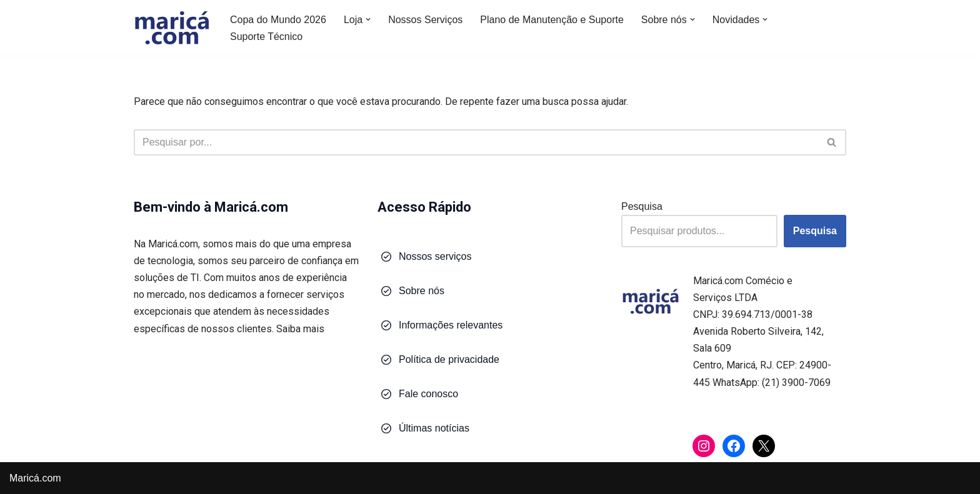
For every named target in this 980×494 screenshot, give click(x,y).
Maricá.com (35, 478)
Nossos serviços (435, 256)
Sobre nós (422, 291)
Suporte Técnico (266, 37)
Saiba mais (300, 329)
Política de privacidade (449, 359)
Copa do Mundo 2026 (278, 20)
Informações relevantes (451, 325)
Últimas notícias (434, 428)
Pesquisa (642, 206)
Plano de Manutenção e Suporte (552, 20)
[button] (368, 19)
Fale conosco (428, 394)
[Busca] (476, 142)
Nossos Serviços (425, 20)
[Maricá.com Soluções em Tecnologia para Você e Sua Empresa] (171, 28)
